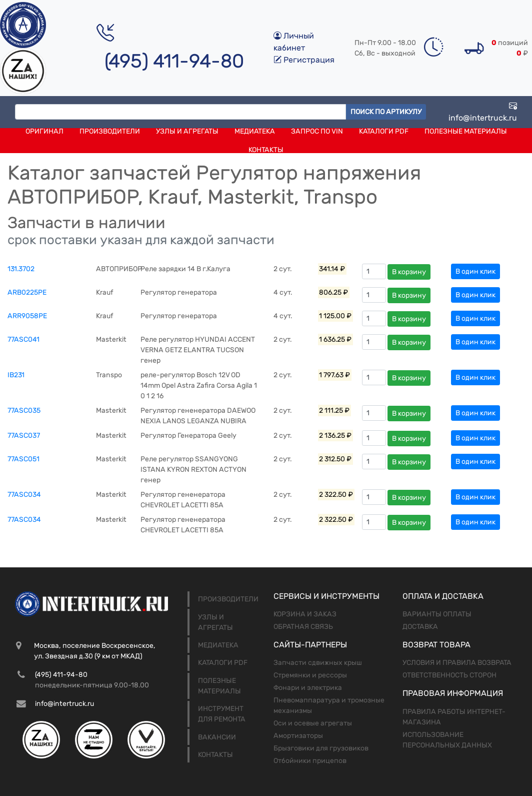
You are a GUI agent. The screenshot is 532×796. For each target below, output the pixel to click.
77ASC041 (23, 339)
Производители (110, 131)
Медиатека (255, 131)
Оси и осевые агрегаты (313, 723)
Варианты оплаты (437, 614)
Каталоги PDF (384, 131)
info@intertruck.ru (483, 112)
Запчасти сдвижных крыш (318, 663)
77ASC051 (23, 459)
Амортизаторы (298, 736)
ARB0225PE (27, 292)
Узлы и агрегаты (187, 131)
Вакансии (217, 737)
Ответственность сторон (449, 675)
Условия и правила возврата (457, 663)
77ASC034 (24, 495)
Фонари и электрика (308, 688)
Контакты (266, 150)
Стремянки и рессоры (310, 675)
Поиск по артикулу (386, 112)
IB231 (16, 375)
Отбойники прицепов (310, 761)
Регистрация (304, 60)
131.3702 (21, 269)
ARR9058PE (27, 316)
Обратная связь (303, 627)
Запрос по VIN (317, 131)
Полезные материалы (466, 131)
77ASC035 (24, 411)
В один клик (475, 271)
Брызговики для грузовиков (321, 748)
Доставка (420, 627)
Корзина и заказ (305, 614)
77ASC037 (24, 436)
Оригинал (44, 131)
